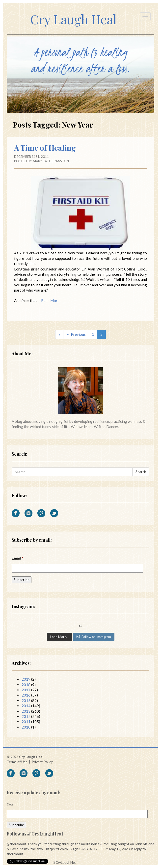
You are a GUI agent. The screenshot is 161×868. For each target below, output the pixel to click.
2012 (26, 716)
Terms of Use (17, 762)
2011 (26, 722)
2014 (26, 706)
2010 (26, 727)
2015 (26, 701)
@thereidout (17, 844)
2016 (26, 695)
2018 (26, 685)
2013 (26, 711)
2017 (26, 690)
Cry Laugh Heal (73, 19)
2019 (26, 679)
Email (17, 558)
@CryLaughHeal (65, 862)
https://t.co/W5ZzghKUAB (67, 849)
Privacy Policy (42, 762)
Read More (50, 300)
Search (141, 472)
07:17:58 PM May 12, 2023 (109, 849)
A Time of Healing (45, 148)
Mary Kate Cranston (51, 161)
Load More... (59, 637)
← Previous (76, 334)
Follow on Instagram (94, 637)
